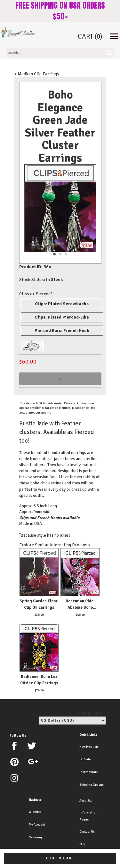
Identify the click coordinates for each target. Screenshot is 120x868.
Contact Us (87, 832)
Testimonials (88, 772)
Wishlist (35, 812)
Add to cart (60, 858)
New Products (89, 747)
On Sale (85, 759)
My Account (37, 825)
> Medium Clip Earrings (37, 74)
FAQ (82, 844)
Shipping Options (92, 785)
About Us (86, 801)
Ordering (35, 837)
